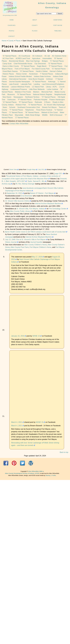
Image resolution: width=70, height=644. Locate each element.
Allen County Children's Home (35, 245)
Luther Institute (52, 89)
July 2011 (41, 169)
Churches (12, 25)
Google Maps (31, 169)
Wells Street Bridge (33, 115)
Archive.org (6, 184)
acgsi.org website (14, 463)
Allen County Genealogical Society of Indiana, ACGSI (22, 473)
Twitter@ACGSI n (22, 463)
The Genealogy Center (58, 209)
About (35, 20)
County (35, 25)
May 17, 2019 (37, 257)
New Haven (7, 97)
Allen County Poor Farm (20, 247)
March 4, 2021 (17, 422)
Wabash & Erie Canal (49, 112)
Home (12, 20)
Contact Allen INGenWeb (19, 124)
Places (35, 31)
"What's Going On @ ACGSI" (31, 463)
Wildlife (45, 115)
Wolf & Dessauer (56, 115)
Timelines (58, 31)
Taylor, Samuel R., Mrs (36, 181)
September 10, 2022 (14, 193)
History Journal (11, 242)
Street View (13, 169)
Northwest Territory (32, 97)
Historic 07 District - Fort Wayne (42, 193)
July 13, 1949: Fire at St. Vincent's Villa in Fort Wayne (25, 240)
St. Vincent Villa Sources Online (17, 201)
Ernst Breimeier (26, 196)
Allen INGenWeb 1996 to (36, 471)
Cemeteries (58, 20)
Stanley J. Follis (51, 476)
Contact (12, 36)
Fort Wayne (58, 25)
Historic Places (8, 74)
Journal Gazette (36, 242)
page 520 (58, 174)
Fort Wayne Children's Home (40, 247)
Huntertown (33, 74)
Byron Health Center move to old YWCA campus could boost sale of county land (35, 232)
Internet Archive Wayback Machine (48, 204)
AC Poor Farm (8, 58)
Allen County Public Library (20, 211)
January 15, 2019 (18, 336)
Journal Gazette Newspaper (20, 82)
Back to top (64, 452)
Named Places (24, 94)
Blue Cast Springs (33, 61)
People (12, 31)
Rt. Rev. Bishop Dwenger (25, 184)
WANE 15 (36, 336)
